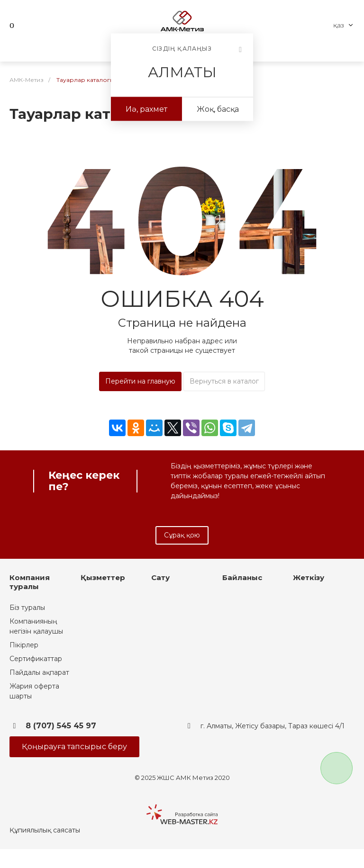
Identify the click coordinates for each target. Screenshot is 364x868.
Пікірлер (24, 645)
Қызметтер (103, 577)
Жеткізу (309, 577)
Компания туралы (30, 582)
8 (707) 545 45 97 (61, 726)
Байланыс (242, 577)
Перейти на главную (140, 381)
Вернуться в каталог (224, 381)
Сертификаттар (36, 659)
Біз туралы (27, 608)
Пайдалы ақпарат (39, 672)
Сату (160, 577)
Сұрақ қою (182, 535)
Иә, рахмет (146, 109)
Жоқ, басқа (218, 109)
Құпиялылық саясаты (45, 830)
